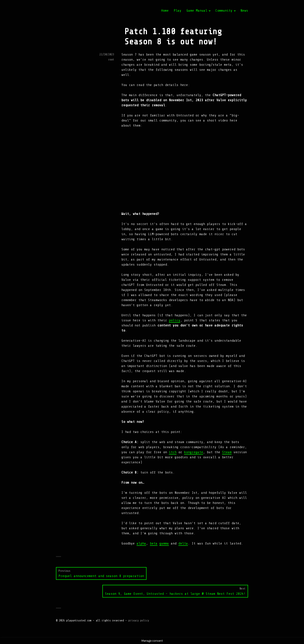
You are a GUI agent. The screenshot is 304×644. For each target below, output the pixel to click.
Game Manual (197, 11)
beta (154, 543)
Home (165, 11)
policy (175, 320)
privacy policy (139, 620)
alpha (141, 543)
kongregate (194, 452)
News (244, 11)
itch (173, 452)
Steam (227, 452)
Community (224, 11)
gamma (164, 543)
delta (183, 543)
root (111, 59)
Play (178, 11)
